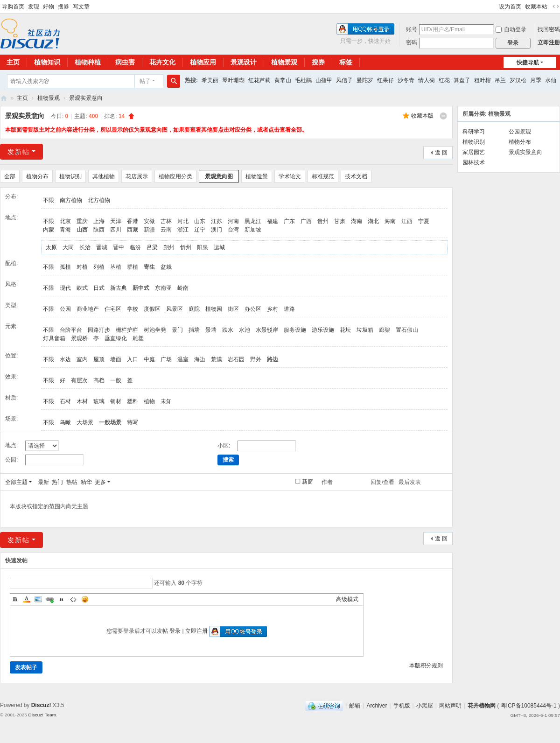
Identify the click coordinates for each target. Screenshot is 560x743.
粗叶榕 (483, 80)
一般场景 (110, 422)
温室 (183, 359)
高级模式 (347, 599)
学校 (133, 309)
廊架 (385, 330)
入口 (133, 359)
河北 (183, 221)
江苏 (217, 221)
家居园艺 (474, 152)
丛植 (116, 267)
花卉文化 (162, 62)
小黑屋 (425, 706)
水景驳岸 (267, 330)
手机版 (402, 706)
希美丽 (210, 80)
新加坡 (253, 230)
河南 (233, 221)
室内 (82, 359)
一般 (116, 380)
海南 (390, 221)
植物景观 (284, 62)
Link (50, 599)
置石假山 (407, 330)
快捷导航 (528, 63)
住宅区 (113, 309)
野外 (256, 359)
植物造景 (257, 176)
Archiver (377, 706)
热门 (57, 482)
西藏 (133, 230)
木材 (82, 401)
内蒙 (49, 230)
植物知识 (47, 62)
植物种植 (88, 62)
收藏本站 (536, 7)
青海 (65, 230)
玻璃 (99, 401)
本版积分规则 (426, 666)
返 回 (441, 153)
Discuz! (41, 705)
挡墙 (194, 330)
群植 (133, 267)
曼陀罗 (365, 80)
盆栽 (166, 267)
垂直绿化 (116, 338)
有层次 (79, 380)
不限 (49, 200)
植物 (149, 401)
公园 (65, 309)
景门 (177, 330)
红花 (444, 80)
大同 (68, 247)
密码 (412, 42)
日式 (99, 288)
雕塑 (138, 338)
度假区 (152, 309)
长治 (85, 247)
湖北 (373, 221)
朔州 (169, 247)
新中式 (141, 288)
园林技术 (474, 162)
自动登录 (511, 29)
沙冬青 (406, 80)
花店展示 (137, 176)
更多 (100, 482)
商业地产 (88, 309)
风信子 (344, 80)
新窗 (308, 482)
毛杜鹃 (303, 80)
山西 (82, 230)
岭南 (183, 288)
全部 (10, 176)
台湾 (233, 230)
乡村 (273, 309)
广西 (306, 221)
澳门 (217, 230)
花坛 (345, 330)
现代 (65, 288)
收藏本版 (422, 116)
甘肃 (340, 221)
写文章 (81, 7)
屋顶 (99, 359)
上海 (99, 221)
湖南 (357, 221)
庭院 (194, 309)
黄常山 (283, 80)
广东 (289, 221)
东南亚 (163, 288)
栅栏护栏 (127, 330)
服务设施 (295, 330)
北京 (65, 221)
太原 (51, 247)
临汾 (135, 247)
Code (73, 599)
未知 (166, 401)
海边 (200, 359)
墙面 (116, 359)
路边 (273, 359)
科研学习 (474, 132)
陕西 (99, 230)
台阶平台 (71, 330)
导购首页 (13, 7)
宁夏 (424, 221)
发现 (34, 7)
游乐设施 (323, 330)
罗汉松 (518, 80)
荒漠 (217, 359)
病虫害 (125, 62)
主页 (22, 98)
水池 (245, 330)
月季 (536, 80)
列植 (99, 267)
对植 (82, 267)
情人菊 (427, 80)
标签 (346, 62)
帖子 (145, 81)
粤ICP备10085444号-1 (529, 706)
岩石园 (236, 359)
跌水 (228, 330)
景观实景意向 (86, 98)
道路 (289, 309)
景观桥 (79, 338)
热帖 (72, 482)
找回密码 (549, 29)
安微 (149, 221)
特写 (133, 422)
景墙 (211, 330)
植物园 (214, 309)
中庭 (149, 359)
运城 (219, 247)
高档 (99, 380)
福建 (273, 221)
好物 (49, 7)
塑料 (133, 401)
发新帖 (19, 152)
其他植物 (104, 176)
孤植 (65, 267)
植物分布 (37, 176)
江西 (407, 221)
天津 (116, 221)
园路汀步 (99, 330)
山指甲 (324, 80)
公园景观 (520, 132)
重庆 (82, 221)
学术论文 (290, 176)
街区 (233, 309)
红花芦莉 (259, 80)
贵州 (323, 221)
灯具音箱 (54, 338)
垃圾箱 (365, 330)
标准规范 (323, 176)
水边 (65, 359)
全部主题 (16, 482)
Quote (62, 599)
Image (38, 599)
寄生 (149, 267)
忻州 (186, 247)
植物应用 (203, 62)
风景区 (175, 309)
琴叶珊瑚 (233, 80)
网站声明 (450, 706)
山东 (200, 221)
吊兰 (500, 80)
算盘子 (462, 80)
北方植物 (99, 200)
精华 (86, 482)
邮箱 (355, 706)
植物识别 (70, 176)
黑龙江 (253, 221)
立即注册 (549, 42)
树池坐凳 (155, 330)
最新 (43, 482)
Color (27, 599)
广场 (166, 359)
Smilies (85, 599)
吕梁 (152, 247)
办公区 (253, 309)
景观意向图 (219, 176)
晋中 (119, 247)
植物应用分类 (175, 176)
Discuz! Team (42, 715)
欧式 (82, 288)
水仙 (551, 80)
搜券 (63, 7)
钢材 (116, 401)
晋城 (102, 247)
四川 (116, 230)
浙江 (183, 230)
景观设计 (244, 62)
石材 (65, 401)
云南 (166, 230)
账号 (412, 29)
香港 (133, 221)
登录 (175, 631)
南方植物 (71, 200)
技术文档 (356, 176)
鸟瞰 (65, 422)
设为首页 (510, 7)
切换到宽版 (556, 7)
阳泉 (203, 247)
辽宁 (200, 230)
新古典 (119, 288)
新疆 (149, 230)
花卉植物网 (4, 98)
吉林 (166, 221)
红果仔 (385, 80)
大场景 (85, 422)
